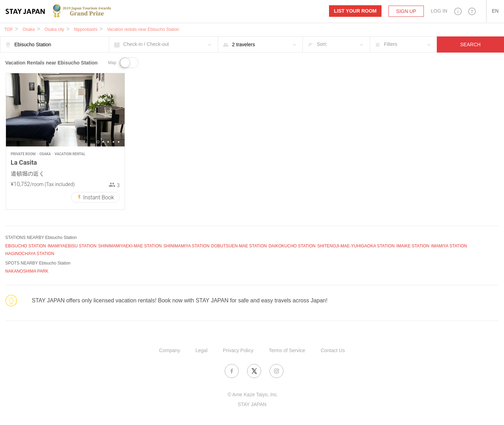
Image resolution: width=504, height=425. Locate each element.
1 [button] (98, 142)
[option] (65, 110)
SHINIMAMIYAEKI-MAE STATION (130, 246)
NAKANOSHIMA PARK (27, 271)
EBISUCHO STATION (26, 246)
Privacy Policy (238, 350)
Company (170, 350)
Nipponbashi (86, 29)
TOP (8, 29)
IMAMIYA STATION (449, 246)
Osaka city (54, 29)
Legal (202, 350)
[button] (458, 11)
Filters (391, 44)
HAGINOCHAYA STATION (30, 254)
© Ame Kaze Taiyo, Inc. (253, 395)
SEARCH (470, 44)
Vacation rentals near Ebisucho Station (143, 29)
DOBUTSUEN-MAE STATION (239, 246)
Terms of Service (287, 350)
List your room (355, 11)
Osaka (29, 29)
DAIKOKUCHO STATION (292, 246)
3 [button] (108, 142)
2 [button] (103, 142)
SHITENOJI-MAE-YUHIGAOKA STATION (356, 246)
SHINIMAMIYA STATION (186, 246)
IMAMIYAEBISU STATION (72, 246)
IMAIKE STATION (413, 246)
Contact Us (333, 350)
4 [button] (113, 142)
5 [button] (119, 142)
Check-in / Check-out (146, 44)
